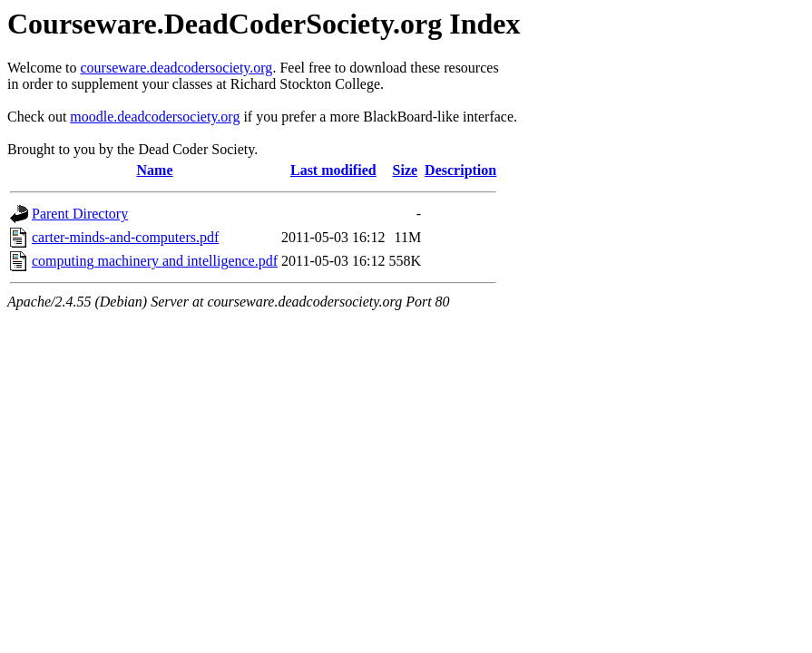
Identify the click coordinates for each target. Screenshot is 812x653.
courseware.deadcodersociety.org (176, 68)
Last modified (333, 170)
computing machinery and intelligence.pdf (155, 261)
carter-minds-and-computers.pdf (125, 237)
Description (460, 170)
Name (155, 170)
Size (406, 170)
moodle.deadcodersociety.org (155, 117)
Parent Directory (80, 214)
